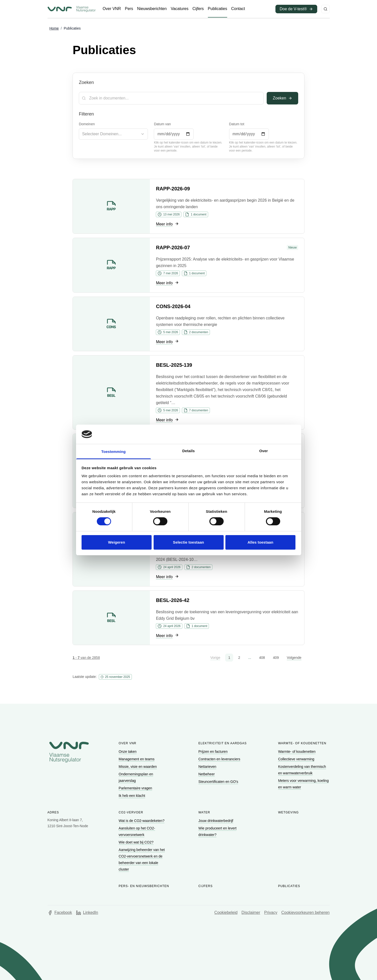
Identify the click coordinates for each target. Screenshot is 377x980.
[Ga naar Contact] (238, 9)
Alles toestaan (260, 542)
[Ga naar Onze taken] (128, 752)
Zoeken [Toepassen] (282, 98)
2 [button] (239, 658)
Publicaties (289, 886)
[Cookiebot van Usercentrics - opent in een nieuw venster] (274, 434)
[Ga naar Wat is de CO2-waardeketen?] (142, 821)
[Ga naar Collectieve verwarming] (297, 759)
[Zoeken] (325, 9)
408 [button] (262, 658)
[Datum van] (174, 134)
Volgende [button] (294, 658)
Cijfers (206, 886)
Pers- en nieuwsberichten (144, 886)
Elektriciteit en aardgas (223, 743)
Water (204, 812)
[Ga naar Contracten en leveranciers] (220, 759)
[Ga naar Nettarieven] (208, 767)
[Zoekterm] (171, 98)
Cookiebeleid (226, 912)
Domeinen (87, 124)
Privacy (271, 912)
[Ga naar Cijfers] (198, 9)
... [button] (250, 658)
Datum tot (237, 124)
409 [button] (276, 658)
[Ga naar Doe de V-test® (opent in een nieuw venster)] (296, 9)
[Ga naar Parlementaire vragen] (136, 788)
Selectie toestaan (188, 542)
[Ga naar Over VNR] (112, 9)
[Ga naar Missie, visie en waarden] (138, 767)
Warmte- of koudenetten (302, 743)
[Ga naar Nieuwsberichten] (152, 9)
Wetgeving (288, 812)
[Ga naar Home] (54, 29)
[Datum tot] (249, 134)
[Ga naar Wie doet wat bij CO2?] (136, 842)
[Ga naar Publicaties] (218, 9)
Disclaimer (251, 912)
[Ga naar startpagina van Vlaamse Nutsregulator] (72, 9)
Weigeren (117, 542)
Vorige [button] (215, 658)
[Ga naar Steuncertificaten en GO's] (219, 782)
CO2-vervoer (131, 812)
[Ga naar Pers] (129, 9)
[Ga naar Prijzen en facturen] (214, 752)
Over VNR (127, 743)
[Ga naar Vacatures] (179, 9)
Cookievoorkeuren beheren (305, 912)
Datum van (162, 124)
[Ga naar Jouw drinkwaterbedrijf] (216, 821)
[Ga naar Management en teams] (137, 759)
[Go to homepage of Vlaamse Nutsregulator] (69, 752)
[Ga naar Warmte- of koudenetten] (297, 752)
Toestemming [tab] (114, 452)
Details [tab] (189, 451)
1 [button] (229, 658)
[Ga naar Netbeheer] (207, 774)
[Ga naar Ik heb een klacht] (132, 796)
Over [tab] (264, 451)
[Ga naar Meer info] (167, 224)
